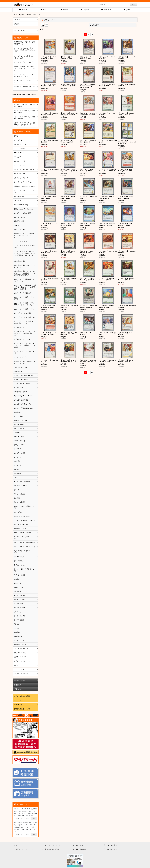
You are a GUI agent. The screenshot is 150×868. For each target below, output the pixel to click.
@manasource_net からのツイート (24, 94)
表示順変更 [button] (94, 25)
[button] (127, 10)
